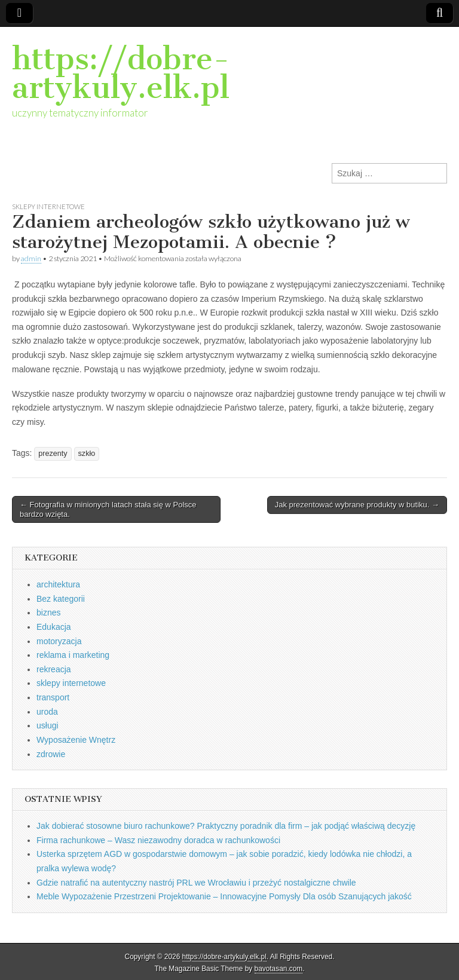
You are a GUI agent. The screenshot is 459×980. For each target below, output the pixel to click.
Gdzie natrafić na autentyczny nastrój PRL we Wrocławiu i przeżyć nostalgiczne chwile (196, 883)
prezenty (53, 454)
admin (31, 258)
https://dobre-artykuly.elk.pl (121, 73)
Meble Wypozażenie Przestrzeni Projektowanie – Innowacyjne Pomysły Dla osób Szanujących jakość (224, 896)
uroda (47, 712)
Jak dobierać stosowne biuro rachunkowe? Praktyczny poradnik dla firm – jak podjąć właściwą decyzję (226, 826)
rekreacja (54, 669)
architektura (58, 584)
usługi (48, 725)
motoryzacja (59, 641)
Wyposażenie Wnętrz (76, 740)
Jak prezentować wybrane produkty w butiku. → (357, 505)
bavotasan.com (279, 969)
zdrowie (51, 754)
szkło (87, 454)
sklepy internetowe (48, 206)
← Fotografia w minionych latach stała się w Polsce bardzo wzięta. (108, 509)
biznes (48, 612)
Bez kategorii (61, 599)
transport (53, 697)
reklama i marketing (73, 655)
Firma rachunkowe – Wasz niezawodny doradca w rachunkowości (158, 840)
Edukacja (54, 627)
